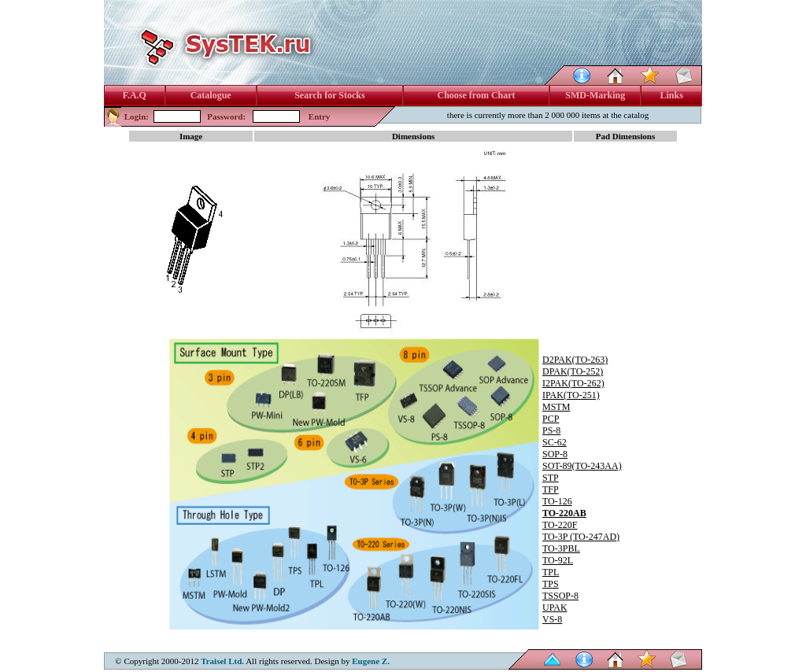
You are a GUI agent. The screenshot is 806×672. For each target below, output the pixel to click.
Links (672, 95)
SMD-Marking (595, 95)
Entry (320, 116)
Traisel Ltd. (222, 661)
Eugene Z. (371, 661)
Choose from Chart (476, 95)
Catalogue (211, 95)
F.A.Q (135, 95)
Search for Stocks (330, 95)
